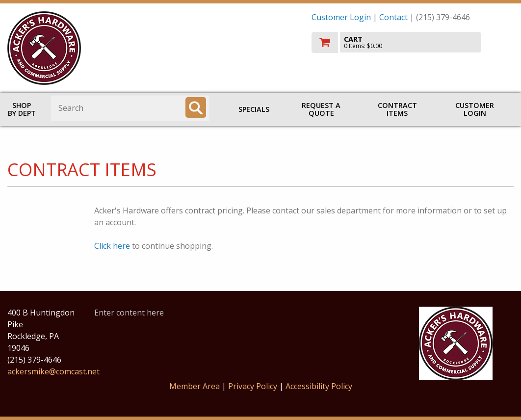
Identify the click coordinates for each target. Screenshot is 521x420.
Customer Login (341, 17)
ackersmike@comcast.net (53, 371)
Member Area (195, 386)
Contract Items (397, 109)
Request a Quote (321, 109)
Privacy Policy (254, 386)
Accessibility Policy (319, 386)
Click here (112, 246)
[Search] (196, 107)
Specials (254, 109)
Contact (393, 17)
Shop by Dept (22, 109)
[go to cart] (413, 42)
